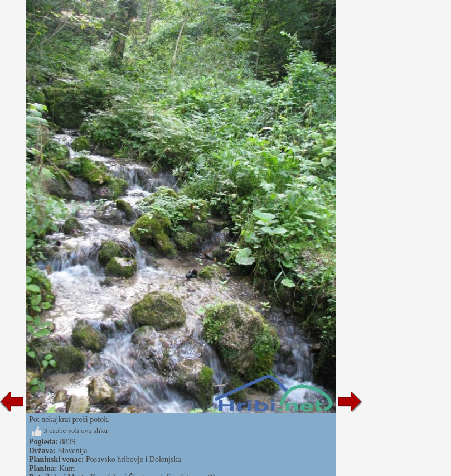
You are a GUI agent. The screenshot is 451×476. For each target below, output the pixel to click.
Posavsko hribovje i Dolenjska (134, 460)
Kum (67, 468)
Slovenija (73, 451)
